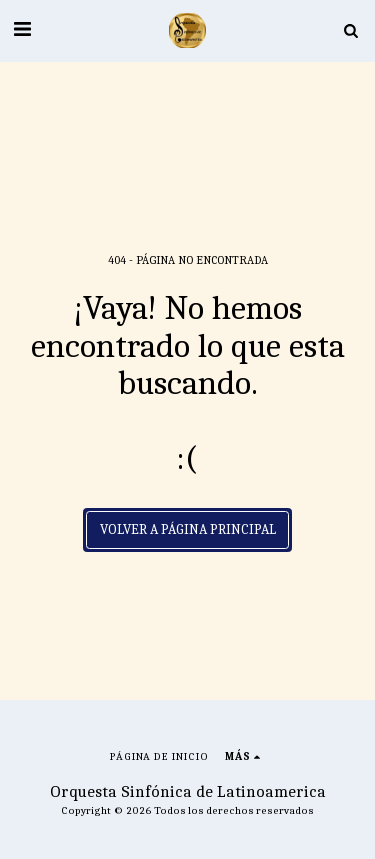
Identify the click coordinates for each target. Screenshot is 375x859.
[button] (22, 29)
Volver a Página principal (188, 529)
